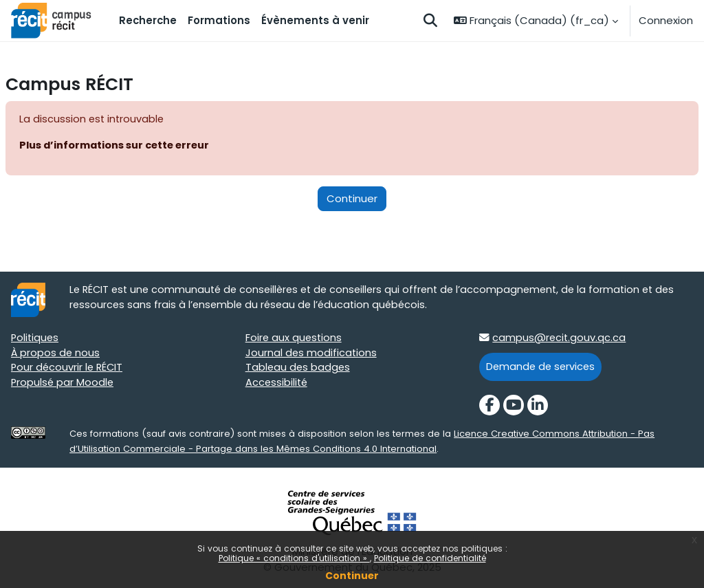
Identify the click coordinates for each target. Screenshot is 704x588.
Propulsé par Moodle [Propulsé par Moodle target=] (63, 385)
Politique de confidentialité (430, 558)
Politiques (36, 339)
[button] (430, 21)
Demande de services (542, 368)
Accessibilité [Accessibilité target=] (277, 385)
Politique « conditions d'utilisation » (294, 558)
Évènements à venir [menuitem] (315, 20)
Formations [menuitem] (219, 20)
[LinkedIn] (538, 407)
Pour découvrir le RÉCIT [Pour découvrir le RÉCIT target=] (68, 370)
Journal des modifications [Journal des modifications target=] (312, 354)
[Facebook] (489, 407)
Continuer (352, 576)
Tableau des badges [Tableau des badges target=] (299, 370)
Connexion (666, 20)
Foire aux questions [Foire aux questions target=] (295, 339)
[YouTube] (514, 407)
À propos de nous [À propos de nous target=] (56, 354)
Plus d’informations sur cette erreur (118, 145)
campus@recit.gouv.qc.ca (560, 339)
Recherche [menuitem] (148, 20)
